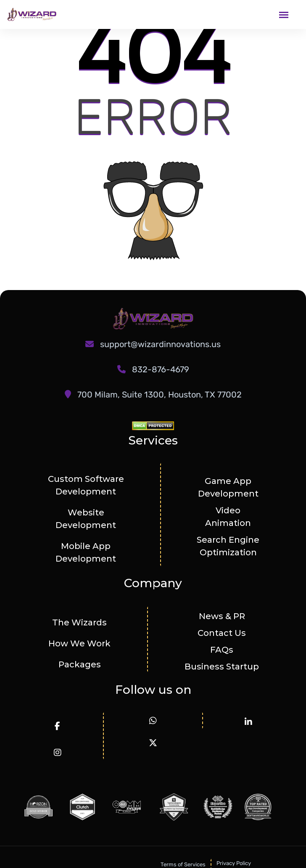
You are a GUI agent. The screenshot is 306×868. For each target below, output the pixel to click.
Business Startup (222, 667)
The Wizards (79, 622)
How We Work (79, 643)
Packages (80, 664)
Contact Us (222, 633)
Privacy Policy (234, 863)
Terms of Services (183, 864)
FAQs (222, 650)
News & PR (222, 616)
